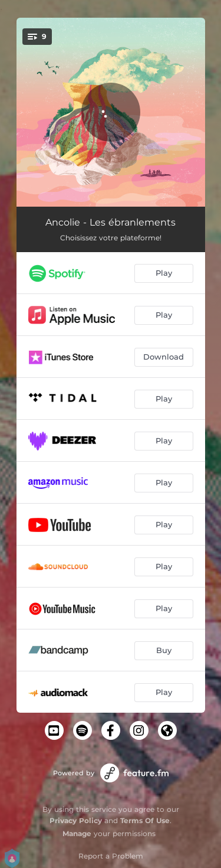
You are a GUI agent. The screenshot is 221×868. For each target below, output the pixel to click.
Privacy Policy (76, 820)
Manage (77, 833)
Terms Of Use (145, 820)
